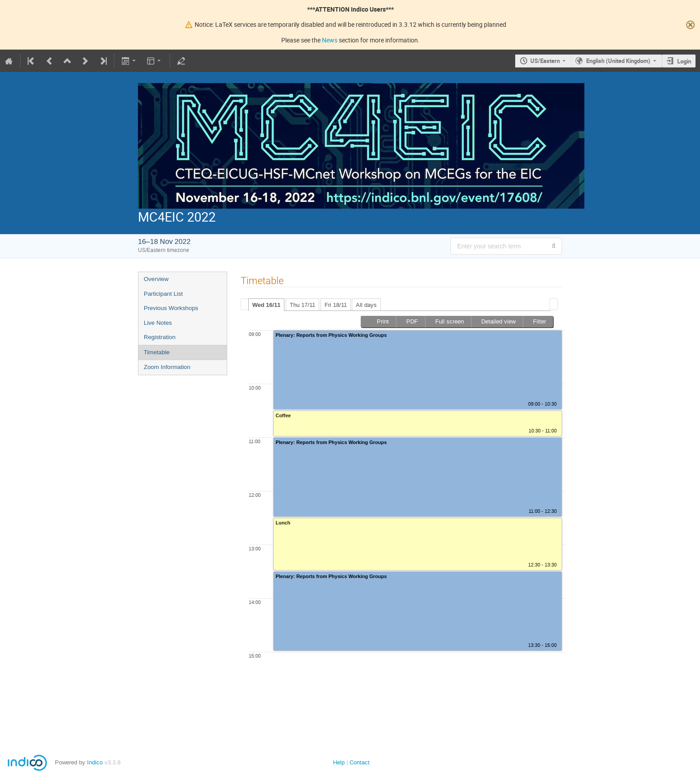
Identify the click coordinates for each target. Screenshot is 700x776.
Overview (156, 279)
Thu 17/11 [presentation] (302, 305)
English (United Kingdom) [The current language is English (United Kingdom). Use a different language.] (618, 61)
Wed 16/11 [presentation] (266, 305)
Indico (95, 762)
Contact (360, 762)
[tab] (266, 305)
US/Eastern (545, 61)
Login (684, 61)
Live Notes (158, 323)
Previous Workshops (171, 308)
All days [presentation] (366, 305)
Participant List (163, 294)
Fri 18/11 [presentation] (336, 305)
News (330, 40)
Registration (160, 337)
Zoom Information (167, 367)
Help (339, 762)
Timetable (157, 352)
